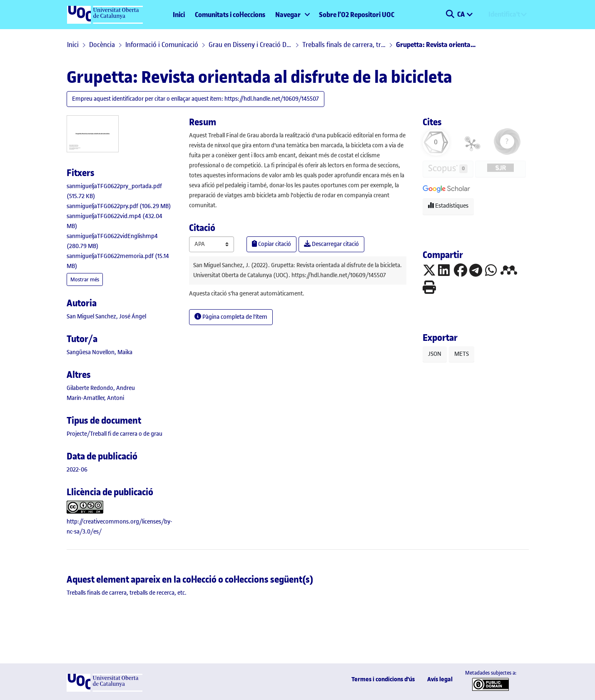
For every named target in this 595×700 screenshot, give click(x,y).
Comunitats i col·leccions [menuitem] (230, 15)
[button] (450, 15)
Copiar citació (271, 244)
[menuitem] (292, 15)
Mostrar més (85, 279)
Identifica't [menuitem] (504, 14)
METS (462, 354)
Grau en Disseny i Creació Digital (250, 45)
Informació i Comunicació (162, 45)
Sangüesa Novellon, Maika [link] (100, 352)
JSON (435, 354)
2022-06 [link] (77, 470)
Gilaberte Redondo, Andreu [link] (101, 388)
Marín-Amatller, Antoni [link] (95, 398)
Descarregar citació (331, 244)
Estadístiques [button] (448, 206)
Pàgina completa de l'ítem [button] (231, 317)
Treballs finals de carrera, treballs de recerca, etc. (344, 45)
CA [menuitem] (462, 14)
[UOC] (105, 690)
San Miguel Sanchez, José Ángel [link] (106, 316)
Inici (179, 15)
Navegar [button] (288, 15)
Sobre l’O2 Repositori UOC (357, 15)
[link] (119, 206)
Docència (102, 45)
